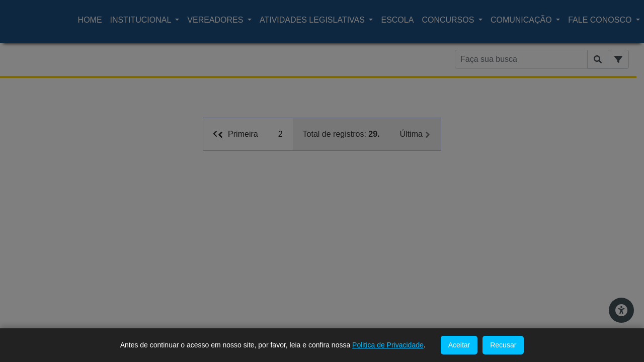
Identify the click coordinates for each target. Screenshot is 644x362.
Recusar (503, 345)
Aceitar (459, 345)
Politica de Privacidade (388, 345)
